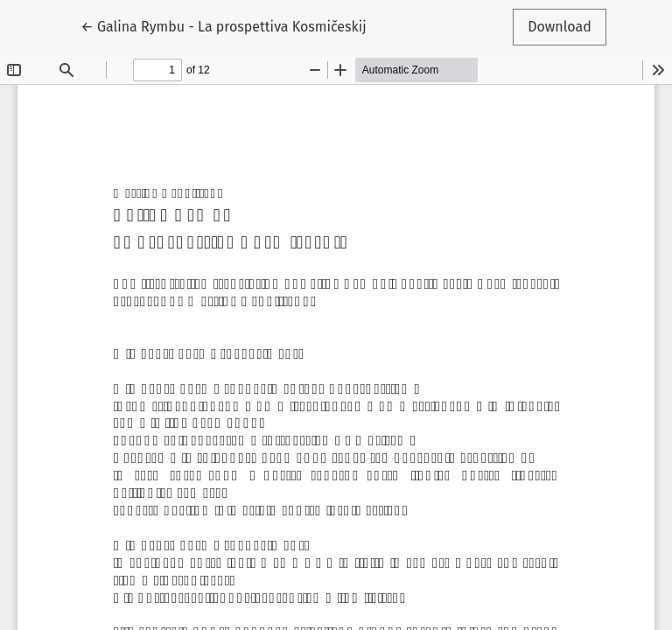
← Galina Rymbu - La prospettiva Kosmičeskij (223, 25)
